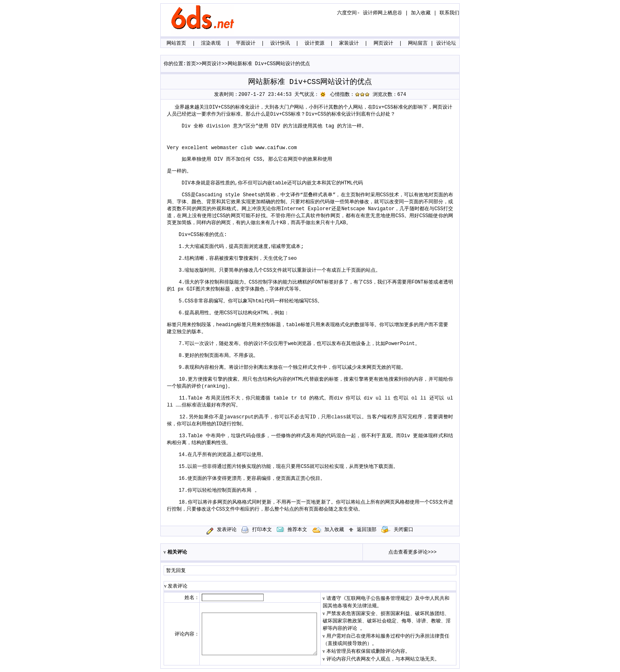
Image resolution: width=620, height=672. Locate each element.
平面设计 (246, 43)
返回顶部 (363, 530)
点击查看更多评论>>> (413, 552)
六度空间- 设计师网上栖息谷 (369, 13)
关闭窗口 (397, 530)
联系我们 (449, 13)
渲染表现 (211, 43)
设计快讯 (280, 43)
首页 (191, 64)
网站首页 (176, 43)
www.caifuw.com (276, 148)
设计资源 (315, 43)
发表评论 (227, 530)
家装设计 (349, 43)
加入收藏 (421, 13)
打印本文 (257, 530)
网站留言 (418, 43)
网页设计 (383, 43)
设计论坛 (446, 43)
